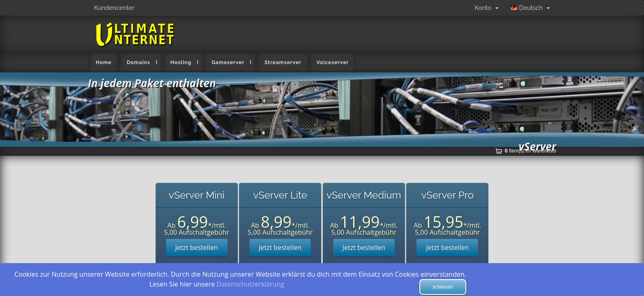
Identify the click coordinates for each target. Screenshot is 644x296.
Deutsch (530, 8)
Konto (487, 8)
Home (103, 62)
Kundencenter (114, 8)
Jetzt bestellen (196, 247)
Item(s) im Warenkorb (530, 151)
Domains (138, 62)
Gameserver (228, 62)
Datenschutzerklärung (250, 284)
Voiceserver (333, 62)
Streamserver (283, 62)
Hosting (181, 62)
